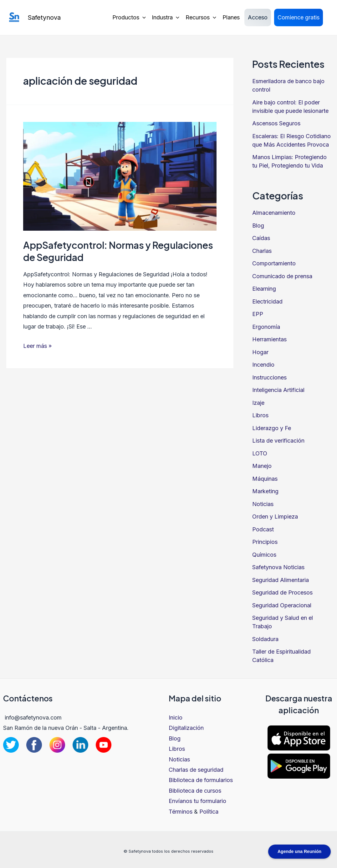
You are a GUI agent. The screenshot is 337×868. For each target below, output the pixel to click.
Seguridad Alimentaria (281, 580)
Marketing (265, 491)
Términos (181, 812)
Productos (129, 18)
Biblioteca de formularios (201, 780)
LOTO (260, 453)
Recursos (201, 18)
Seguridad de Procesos (282, 592)
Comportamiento (274, 263)
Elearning (264, 289)
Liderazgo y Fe (272, 428)
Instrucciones (269, 377)
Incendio (263, 365)
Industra (166, 18)
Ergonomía (266, 327)
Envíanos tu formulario (197, 801)
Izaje (258, 403)
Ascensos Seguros (276, 123)
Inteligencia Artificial (278, 390)
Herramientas (269, 339)
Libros (260, 415)
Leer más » (37, 346)
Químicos (264, 555)
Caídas (261, 238)
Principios (265, 542)
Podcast (263, 529)
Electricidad (267, 301)
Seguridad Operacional (282, 605)
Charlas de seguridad (196, 770)
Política (209, 812)
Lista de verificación (278, 441)
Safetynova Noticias (278, 567)
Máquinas (265, 479)
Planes (231, 17)
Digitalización (186, 728)
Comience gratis (299, 17)
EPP (258, 314)
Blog (258, 226)
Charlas (262, 251)
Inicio (176, 717)
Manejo (262, 466)
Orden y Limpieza (275, 517)
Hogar (260, 352)
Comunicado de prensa (282, 276)
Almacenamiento (274, 213)
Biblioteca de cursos (195, 791)
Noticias (263, 504)
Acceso (258, 17)
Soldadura (265, 639)
